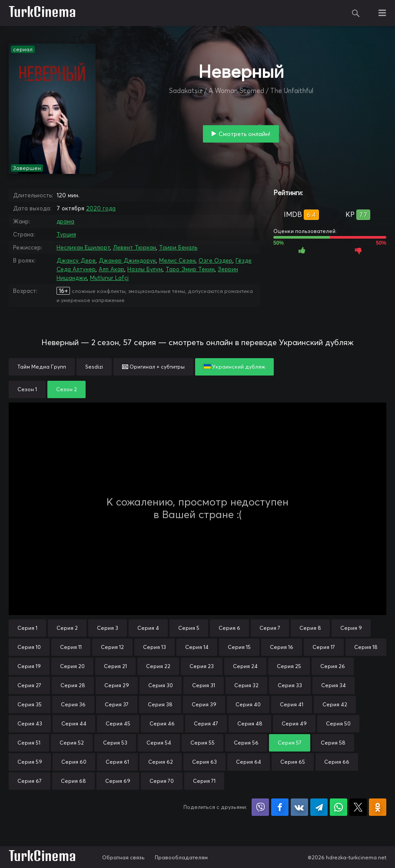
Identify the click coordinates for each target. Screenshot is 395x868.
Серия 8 (310, 628)
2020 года (101, 208)
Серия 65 (293, 762)
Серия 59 (30, 762)
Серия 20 (72, 666)
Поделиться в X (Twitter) (358, 807)
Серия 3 (108, 628)
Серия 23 (202, 666)
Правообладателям (181, 857)
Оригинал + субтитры (153, 367)
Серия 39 (204, 704)
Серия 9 (351, 628)
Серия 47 (206, 723)
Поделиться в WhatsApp (339, 807)
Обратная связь (123, 857)
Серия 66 (337, 762)
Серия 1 (27, 628)
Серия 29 (117, 685)
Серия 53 (115, 743)
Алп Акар (111, 269)
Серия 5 (189, 628)
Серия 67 (30, 781)
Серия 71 (204, 781)
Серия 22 (158, 666)
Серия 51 (29, 743)
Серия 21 (115, 666)
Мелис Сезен (177, 260)
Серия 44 (74, 723)
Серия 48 (250, 723)
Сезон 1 (27, 389)
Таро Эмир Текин (190, 269)
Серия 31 (204, 685)
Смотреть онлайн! (244, 134)
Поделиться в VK (299, 807)
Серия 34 (334, 685)
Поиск (356, 13)
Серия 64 (249, 762)
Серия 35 (30, 704)
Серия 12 (112, 647)
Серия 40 (248, 704)
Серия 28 (73, 685)
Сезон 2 (66, 389)
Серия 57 (290, 743)
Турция (66, 234)
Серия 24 (245, 666)
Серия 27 (29, 685)
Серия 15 (239, 647)
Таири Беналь (178, 247)
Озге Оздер (216, 260)
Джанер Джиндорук (127, 260)
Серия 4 (148, 628)
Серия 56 (246, 743)
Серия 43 (30, 723)
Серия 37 (117, 704)
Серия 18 (366, 647)
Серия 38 (160, 704)
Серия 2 (67, 628)
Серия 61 (117, 762)
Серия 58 (333, 743)
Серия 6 (229, 628)
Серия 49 (294, 723)
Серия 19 (29, 666)
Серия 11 (71, 647)
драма (65, 221)
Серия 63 (204, 762)
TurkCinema (42, 13)
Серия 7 (270, 628)
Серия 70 (162, 781)
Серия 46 (162, 723)
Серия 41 (292, 704)
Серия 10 (29, 647)
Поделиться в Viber (260, 807)
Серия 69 (118, 781)
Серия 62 (161, 762)
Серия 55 (202, 743)
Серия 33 (290, 685)
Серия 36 (73, 704)
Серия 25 (289, 666)
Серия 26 (333, 666)
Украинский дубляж (234, 367)
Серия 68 (73, 781)
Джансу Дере (76, 260)
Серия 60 (74, 762)
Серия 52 (72, 743)
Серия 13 (154, 647)
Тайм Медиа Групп (42, 367)
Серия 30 (161, 685)
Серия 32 (246, 685)
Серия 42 (335, 704)
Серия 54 (159, 743)
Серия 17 (324, 647)
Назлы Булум (145, 269)
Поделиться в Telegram (319, 807)
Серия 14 (197, 647)
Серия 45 (118, 723)
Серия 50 (338, 723)
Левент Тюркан (134, 247)
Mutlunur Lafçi (109, 278)
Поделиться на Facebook (280, 807)
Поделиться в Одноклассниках (378, 807)
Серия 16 (282, 647)
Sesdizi (94, 367)
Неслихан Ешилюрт (83, 247)
